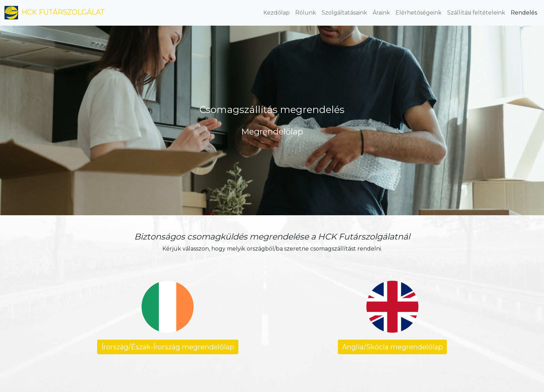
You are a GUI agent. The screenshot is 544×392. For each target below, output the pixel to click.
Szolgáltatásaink (344, 13)
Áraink (381, 13)
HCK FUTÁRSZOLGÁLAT (54, 13)
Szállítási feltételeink (476, 13)
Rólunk (306, 13)
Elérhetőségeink (419, 13)
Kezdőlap (277, 13)
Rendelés (524, 13)
